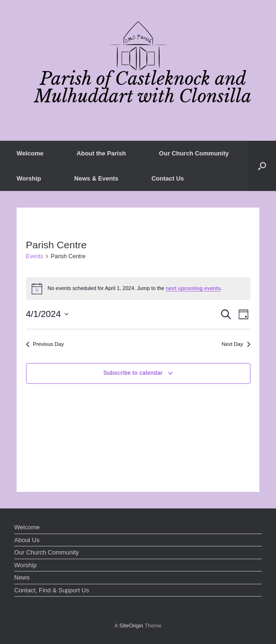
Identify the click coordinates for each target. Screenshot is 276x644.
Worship (29, 178)
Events (35, 256)
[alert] (138, 289)
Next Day (236, 344)
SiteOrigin (131, 626)
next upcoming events (193, 288)
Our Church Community (194, 153)
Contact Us (168, 178)
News (22, 577)
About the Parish (101, 153)
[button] (262, 166)
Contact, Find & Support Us (52, 590)
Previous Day (45, 344)
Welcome (30, 153)
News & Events (96, 178)
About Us (27, 540)
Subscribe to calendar (133, 373)
